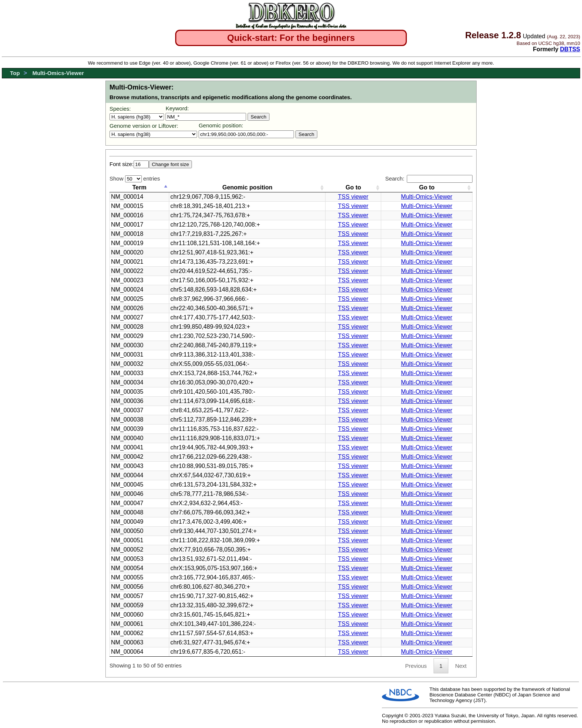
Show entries (135, 178)
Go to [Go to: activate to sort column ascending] (353, 187)
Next (461, 666)
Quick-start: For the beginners (291, 38)
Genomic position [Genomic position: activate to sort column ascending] (247, 187)
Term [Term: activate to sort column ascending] (140, 187)
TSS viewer (353, 197)
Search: (429, 178)
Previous (416, 666)
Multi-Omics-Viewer (58, 73)
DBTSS (570, 49)
